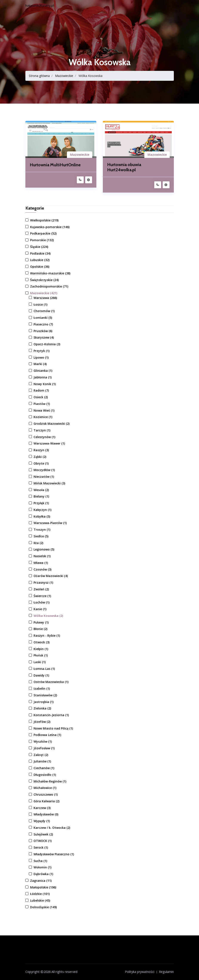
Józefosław (44, 748)
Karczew (42, 808)
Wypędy (42, 821)
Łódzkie (40, 894)
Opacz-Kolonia (47, 344)
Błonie (40, 629)
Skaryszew (44, 338)
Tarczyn (42, 430)
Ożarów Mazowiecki (51, 576)
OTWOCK (43, 841)
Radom (41, 391)
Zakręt (41, 755)
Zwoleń (41, 589)
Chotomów (44, 311)
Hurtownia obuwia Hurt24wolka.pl (125, 167)
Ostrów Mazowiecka (51, 682)
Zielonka (42, 709)
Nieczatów (44, 477)
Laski (40, 662)
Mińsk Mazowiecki (49, 483)
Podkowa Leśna (47, 735)
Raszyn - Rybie (47, 635)
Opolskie (40, 267)
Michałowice (45, 788)
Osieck (41, 397)
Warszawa (45, 298)
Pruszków (43, 331)
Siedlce (41, 536)
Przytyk (42, 351)
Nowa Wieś (44, 410)
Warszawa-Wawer (49, 444)
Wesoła (41, 490)
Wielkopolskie (44, 220)
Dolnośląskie (43, 907)
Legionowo (44, 550)
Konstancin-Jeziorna (51, 715)
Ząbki (40, 457)
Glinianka (43, 371)
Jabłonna (43, 377)
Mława (41, 563)
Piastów (42, 404)
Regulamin (166, 972)
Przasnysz (43, 583)
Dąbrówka (43, 874)
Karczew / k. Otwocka (52, 828)
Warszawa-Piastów (50, 523)
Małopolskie (43, 887)
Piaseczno (43, 324)
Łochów (42, 603)
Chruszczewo (46, 794)
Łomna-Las (44, 669)
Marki (40, 364)
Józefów (42, 722)
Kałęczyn (42, 510)
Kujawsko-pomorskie (50, 227)
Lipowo (41, 357)
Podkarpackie (43, 234)
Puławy (41, 622)
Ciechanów (44, 768)
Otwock (42, 642)
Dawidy (41, 675)
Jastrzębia (44, 702)
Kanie (40, 609)
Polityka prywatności (140, 972)
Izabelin (42, 688)
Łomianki (43, 318)
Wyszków (43, 741)
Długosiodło (45, 775)
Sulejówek (43, 834)
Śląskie (39, 247)
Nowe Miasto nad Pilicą (53, 728)
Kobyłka (42, 516)
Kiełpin (41, 649)
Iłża (38, 543)
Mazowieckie (64, 76)
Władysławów (46, 814)
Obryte (41, 463)
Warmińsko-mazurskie (50, 273)
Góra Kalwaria (46, 801)
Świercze (42, 596)
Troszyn (42, 530)
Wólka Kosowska (48, 616)
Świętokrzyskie (44, 280)
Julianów (42, 761)
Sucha (40, 861)
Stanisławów (45, 695)
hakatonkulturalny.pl (40, 5)
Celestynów (44, 437)
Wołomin (42, 867)
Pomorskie (42, 240)
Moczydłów (44, 470)
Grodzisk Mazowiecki (52, 424)
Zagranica (41, 881)
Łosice (40, 304)
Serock (41, 847)
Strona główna (39, 76)
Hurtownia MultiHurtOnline (56, 165)
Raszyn (41, 450)
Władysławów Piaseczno (54, 854)
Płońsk (41, 656)
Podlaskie (40, 253)
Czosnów (42, 569)
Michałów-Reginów (50, 781)
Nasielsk (42, 556)
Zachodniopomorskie (49, 287)
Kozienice (43, 417)
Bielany (41, 497)
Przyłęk (41, 503)
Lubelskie (40, 900)
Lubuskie (40, 260)
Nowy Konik (45, 384)
